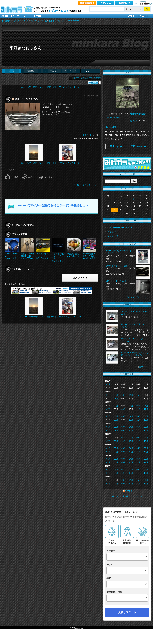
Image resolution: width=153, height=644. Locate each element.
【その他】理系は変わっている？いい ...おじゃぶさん (58, 257)
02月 (116, 395)
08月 (116, 399)
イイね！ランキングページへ (86, 185)
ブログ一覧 (42, 21)
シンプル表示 (86, 78)
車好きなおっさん (26, 48)
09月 (123, 409)
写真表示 (97, 78)
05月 (138, 395)
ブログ (26, 21)
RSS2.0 (128, 491)
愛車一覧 (143, 367)
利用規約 (124, 496)
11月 (138, 409)
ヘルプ (136, 3)
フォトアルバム (51, 71)
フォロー (116, 146)
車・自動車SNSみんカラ (11, 21)
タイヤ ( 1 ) (112, 232)
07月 (108, 409)
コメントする (80, 278)
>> (134, 189)
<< (121, 189)
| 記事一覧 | (51, 87)
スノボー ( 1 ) (113, 236)
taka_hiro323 (110, 127)
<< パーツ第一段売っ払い (31, 87)
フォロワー (139, 146)
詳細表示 (75, 78)
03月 (123, 395)
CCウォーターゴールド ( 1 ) (120, 228)
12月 (146, 409)
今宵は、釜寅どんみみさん (73, 255)
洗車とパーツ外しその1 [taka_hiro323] (64, 21)
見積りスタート (127, 612)
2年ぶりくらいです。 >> (70, 87)
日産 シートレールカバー (117, 281)
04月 (131, 395)
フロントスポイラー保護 (117, 266)
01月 (108, 384)
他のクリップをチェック (137, 297)
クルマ (33, 21)
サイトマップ (136, 496)
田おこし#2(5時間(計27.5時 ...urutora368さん (28, 256)
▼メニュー (91, 71)
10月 (131, 420)
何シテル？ (134, 121)
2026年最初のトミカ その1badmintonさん (89, 256)
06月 (146, 406)
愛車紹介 (31, 71)
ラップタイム (71, 71)
